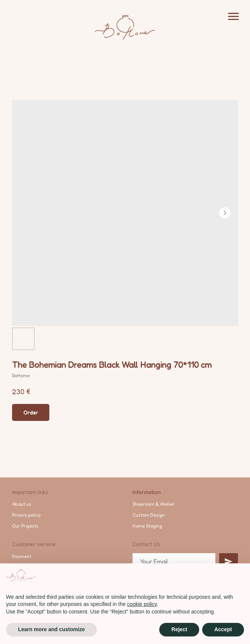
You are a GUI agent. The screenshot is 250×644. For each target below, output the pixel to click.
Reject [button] (179, 629)
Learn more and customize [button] (51, 629)
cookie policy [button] (142, 604)
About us (22, 504)
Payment (22, 556)
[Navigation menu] (233, 17)
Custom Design (149, 515)
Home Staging (147, 526)
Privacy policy (26, 515)
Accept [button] (223, 629)
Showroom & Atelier (154, 504)
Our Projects (25, 526)
